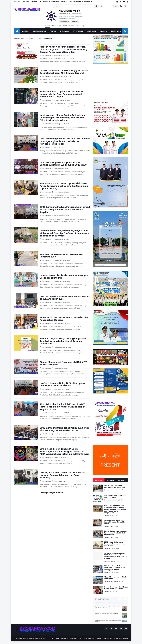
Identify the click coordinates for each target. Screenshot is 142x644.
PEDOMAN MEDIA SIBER (51, 2)
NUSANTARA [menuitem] (116, 31)
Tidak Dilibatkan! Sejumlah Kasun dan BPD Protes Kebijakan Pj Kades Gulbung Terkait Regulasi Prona (63, 407)
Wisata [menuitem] (104, 31)
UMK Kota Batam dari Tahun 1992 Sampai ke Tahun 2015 (115, 486)
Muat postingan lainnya (52, 493)
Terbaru (110, 480)
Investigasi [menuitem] (78, 31)
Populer (99, 480)
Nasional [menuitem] (25, 31)
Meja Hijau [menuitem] (92, 31)
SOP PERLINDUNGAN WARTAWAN (81, 2)
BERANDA (17, 2)
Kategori (122, 480)
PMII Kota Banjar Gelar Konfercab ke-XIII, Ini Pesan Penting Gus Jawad (115, 568)
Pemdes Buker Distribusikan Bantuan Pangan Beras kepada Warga (64, 277)
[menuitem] (17, 31)
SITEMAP (64, 2)
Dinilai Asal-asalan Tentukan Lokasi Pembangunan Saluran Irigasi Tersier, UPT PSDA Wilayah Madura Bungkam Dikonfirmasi (64, 451)
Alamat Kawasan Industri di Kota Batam (115, 578)
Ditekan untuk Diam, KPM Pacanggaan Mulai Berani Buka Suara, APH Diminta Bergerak (64, 72)
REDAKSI (26, 2)
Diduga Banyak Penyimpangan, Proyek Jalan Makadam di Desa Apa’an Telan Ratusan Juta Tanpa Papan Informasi (64, 233)
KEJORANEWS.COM (38, 638)
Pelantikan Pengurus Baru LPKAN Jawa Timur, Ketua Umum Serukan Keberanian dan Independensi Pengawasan (115, 509)
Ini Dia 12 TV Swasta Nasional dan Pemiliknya (115, 496)
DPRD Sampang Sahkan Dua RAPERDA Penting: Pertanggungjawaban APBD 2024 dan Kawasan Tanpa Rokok (65, 141)
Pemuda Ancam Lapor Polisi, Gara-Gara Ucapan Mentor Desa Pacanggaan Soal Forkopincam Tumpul (61, 94)
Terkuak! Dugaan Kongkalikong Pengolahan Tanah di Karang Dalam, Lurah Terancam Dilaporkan (64, 341)
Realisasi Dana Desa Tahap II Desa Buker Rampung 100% (62, 256)
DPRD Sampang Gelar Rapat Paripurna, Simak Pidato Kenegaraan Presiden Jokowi (64, 429)
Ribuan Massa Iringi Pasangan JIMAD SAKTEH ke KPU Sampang (64, 363)
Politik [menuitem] (53, 31)
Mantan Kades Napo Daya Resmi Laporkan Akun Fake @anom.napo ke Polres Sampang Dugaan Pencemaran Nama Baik (64, 49)
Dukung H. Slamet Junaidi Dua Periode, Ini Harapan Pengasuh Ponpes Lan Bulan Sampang (62, 475)
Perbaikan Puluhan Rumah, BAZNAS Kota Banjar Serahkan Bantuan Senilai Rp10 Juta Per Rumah (116, 556)
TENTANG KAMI (36, 2)
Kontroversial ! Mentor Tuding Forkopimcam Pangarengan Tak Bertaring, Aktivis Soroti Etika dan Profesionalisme (64, 118)
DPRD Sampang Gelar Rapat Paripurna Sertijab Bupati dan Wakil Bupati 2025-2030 (63, 164)
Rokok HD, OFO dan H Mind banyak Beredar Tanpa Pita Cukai (115, 522)
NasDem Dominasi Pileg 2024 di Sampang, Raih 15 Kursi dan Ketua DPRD (63, 384)
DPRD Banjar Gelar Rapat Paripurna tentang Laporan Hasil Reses (115, 544)
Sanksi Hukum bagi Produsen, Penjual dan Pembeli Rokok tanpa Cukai (116, 533)
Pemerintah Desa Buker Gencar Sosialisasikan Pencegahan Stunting (65, 319)
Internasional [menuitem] (40, 31)
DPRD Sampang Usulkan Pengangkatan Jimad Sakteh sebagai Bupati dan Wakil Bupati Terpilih (65, 210)
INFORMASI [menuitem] (64, 31)
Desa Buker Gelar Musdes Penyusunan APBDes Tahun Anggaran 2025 (65, 298)
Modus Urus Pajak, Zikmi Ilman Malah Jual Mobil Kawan (116, 588)
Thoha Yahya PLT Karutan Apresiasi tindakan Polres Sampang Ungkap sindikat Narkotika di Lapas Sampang (64, 186)
